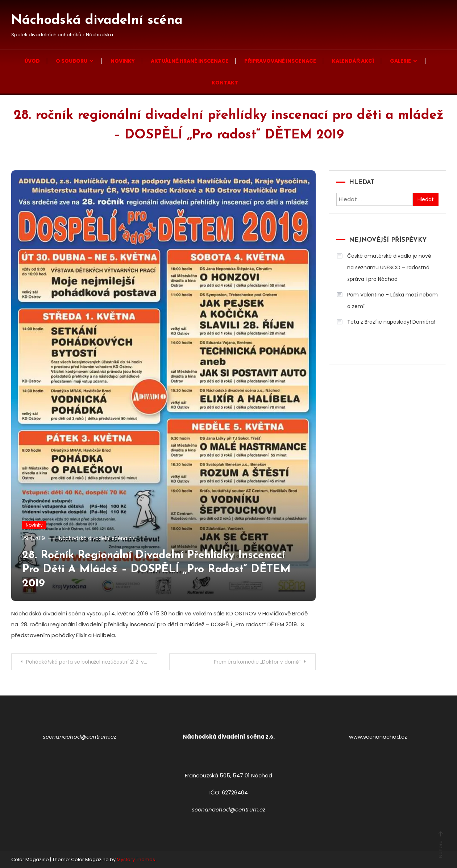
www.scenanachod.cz (378, 736)
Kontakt (225, 83)
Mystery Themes (136, 859)
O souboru (72, 61)
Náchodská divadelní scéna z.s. (101, 538)
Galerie (400, 61)
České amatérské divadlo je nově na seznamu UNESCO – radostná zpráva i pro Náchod (389, 267)
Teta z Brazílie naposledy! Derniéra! (391, 322)
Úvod (32, 61)
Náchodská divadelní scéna (97, 21)
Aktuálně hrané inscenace (190, 61)
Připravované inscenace (280, 61)
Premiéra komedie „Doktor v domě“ (255, 662)
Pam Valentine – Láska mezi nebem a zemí (392, 300)
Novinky (123, 61)
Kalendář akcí (353, 61)
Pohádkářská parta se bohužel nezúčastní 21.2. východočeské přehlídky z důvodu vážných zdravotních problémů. (92, 662)
